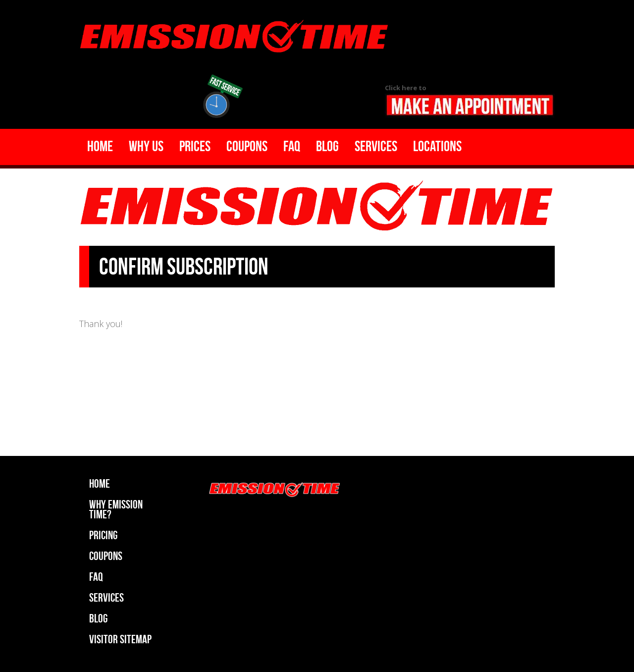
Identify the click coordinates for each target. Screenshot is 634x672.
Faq (292, 147)
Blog (327, 147)
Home (100, 147)
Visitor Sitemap (120, 640)
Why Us (146, 147)
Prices (195, 147)
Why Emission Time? (116, 510)
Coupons (247, 147)
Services (376, 147)
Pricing (103, 535)
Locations (437, 147)
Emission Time (234, 47)
